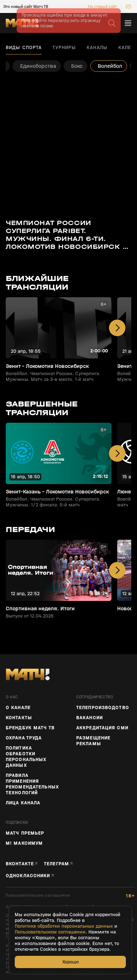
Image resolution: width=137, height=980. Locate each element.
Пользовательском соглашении (50, 932)
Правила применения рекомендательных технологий (32, 784)
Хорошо (70, 962)
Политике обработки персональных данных (64, 926)
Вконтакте (20, 864)
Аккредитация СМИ (102, 728)
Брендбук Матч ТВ (30, 728)
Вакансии (90, 718)
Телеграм (56, 864)
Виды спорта (24, 48)
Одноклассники (28, 876)
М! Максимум (24, 843)
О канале (18, 708)
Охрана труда (24, 738)
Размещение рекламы (93, 741)
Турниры (64, 48)
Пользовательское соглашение (38, 895)
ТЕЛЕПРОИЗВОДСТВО (103, 708)
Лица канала (23, 803)
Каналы (97, 48)
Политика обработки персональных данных (26, 757)
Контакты (19, 718)
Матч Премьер (25, 833)
